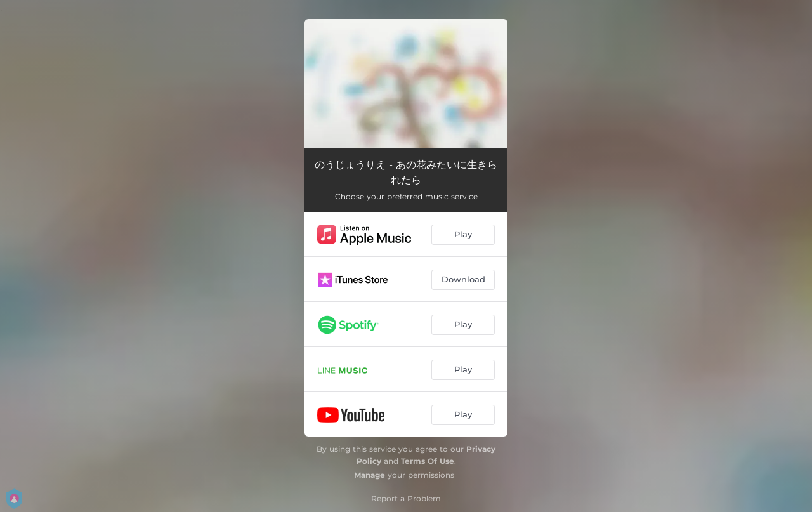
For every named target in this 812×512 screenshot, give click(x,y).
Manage (370, 475)
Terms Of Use (428, 461)
